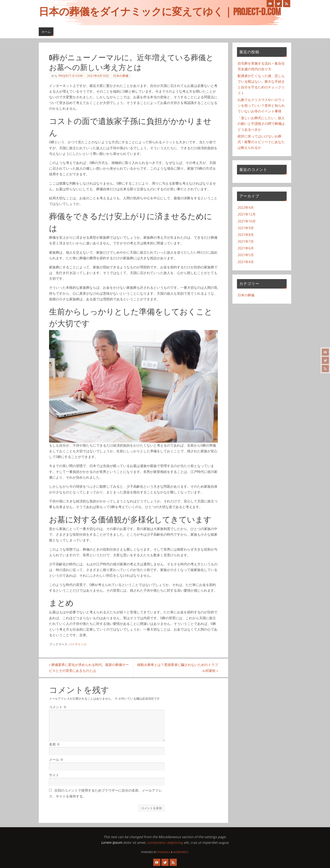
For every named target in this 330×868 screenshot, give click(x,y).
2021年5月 (246, 255)
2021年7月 (246, 241)
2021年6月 (246, 248)
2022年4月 (246, 208)
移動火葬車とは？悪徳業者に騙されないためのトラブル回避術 (177, 668)
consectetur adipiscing (165, 843)
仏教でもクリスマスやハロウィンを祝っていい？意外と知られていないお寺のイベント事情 (261, 105)
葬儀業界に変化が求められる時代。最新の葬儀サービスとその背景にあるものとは (89, 668)
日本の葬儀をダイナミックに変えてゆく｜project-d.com (160, 12)
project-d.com (71, 76)
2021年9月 (246, 228)
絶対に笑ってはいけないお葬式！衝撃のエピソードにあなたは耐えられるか (261, 142)
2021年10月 (247, 221)
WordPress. (181, 852)
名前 (55, 744)
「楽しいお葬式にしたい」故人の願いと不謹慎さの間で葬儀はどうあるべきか (261, 124)
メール (56, 760)
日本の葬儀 (121, 76)
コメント (58, 707)
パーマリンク (78, 644)
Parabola (164, 852)
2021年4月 (246, 262)
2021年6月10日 (98, 76)
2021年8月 (246, 235)
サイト (54, 775)
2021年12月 (247, 214)
